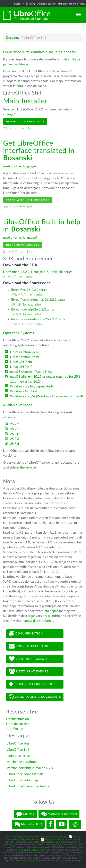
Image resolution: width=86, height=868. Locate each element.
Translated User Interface (28, 200)
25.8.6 (15, 439)
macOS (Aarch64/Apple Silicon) (33, 372)
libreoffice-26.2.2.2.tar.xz (29, 290)
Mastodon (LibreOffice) (59, 814)
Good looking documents (35, 697)
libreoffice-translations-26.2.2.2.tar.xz (38, 319)
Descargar (13, 38)
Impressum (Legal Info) (16, 837)
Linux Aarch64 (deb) (24, 352)
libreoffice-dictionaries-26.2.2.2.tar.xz (38, 300)
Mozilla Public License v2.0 (31, 850)
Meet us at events (29, 672)
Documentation (26, 634)
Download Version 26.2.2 (25, 122)
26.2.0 (15, 434)
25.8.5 (15, 444)
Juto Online (15, 729)
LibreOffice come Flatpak (25, 774)
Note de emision (18, 724)
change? (9, 114)
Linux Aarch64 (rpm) (24, 357)
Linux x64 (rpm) (21, 367)
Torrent (21, 128)
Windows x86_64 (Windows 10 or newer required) (46, 396)
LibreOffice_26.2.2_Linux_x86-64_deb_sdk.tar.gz (38, 272)
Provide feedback (28, 646)
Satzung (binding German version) (62, 839)
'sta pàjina (51, 611)
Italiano (73, 4)
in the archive (26, 467)
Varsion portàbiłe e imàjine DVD (30, 768)
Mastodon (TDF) (28, 824)
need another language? (20, 166)
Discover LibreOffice (31, 684)
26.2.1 (15, 429)
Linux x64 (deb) (21, 362)
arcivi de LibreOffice (39, 621)
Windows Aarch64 (23, 391)
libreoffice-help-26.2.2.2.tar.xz (33, 309)
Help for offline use (23, 245)
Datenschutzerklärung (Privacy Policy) (48, 837)
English (17, 4)
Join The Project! (28, 659)
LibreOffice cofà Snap (22, 780)
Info (31, 128)
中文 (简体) (29, 4)
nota (20, 86)
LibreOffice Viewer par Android (29, 786)
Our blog (25, 814)
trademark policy (30, 861)
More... (82, 4)
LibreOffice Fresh (19, 743)
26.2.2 (15, 424)
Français (62, 4)
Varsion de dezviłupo (22, 762)
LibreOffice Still (18, 750)
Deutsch (41, 4)
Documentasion (18, 719)
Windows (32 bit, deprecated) (31, 386)
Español (52, 4)
